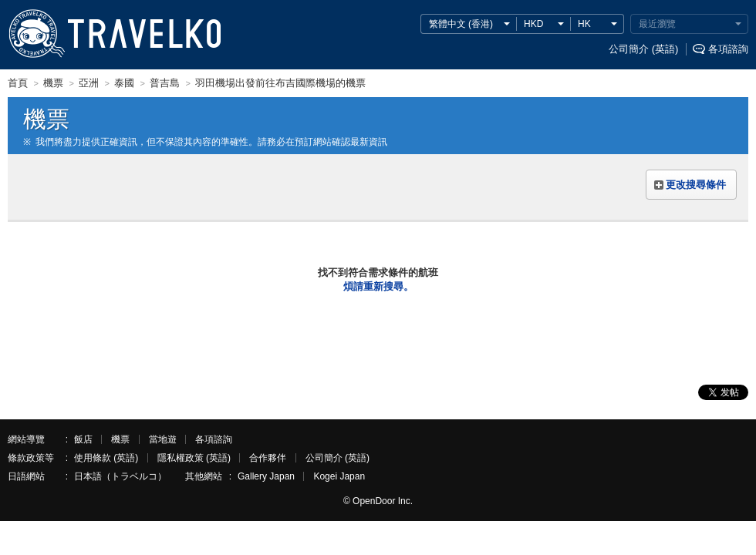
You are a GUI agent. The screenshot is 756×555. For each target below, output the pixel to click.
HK (584, 24)
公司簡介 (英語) (643, 49)
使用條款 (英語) (106, 458)
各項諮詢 (728, 49)
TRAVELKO (36, 34)
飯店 (83, 439)
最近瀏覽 (657, 24)
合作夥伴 (268, 458)
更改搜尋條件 (696, 185)
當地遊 (163, 439)
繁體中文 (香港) (461, 24)
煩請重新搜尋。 (378, 286)
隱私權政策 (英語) (194, 458)
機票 (120, 439)
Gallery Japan (266, 476)
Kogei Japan (339, 476)
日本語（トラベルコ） (120, 476)
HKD (533, 24)
